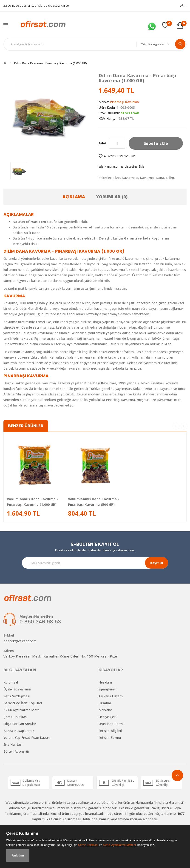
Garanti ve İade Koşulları (23, 703)
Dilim (170, 178)
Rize (117, 178)
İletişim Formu (110, 738)
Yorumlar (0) (112, 197)
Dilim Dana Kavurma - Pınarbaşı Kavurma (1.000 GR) (51, 63)
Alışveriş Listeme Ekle (120, 156)
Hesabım (105, 682)
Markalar (105, 710)
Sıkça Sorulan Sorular (20, 724)
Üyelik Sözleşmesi (17, 689)
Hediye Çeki (108, 717)
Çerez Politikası (15, 717)
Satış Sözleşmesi (17, 696)
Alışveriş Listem (111, 696)
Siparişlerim (107, 689)
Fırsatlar (105, 703)
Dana (160, 178)
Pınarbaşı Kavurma (124, 102)
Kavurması (130, 178)
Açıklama (74, 197)
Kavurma (147, 178)
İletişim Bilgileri (110, 731)
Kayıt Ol (157, 563)
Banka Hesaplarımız (19, 731)
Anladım (18, 855)
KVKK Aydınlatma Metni (22, 710)
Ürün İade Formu (112, 724)
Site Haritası (13, 744)
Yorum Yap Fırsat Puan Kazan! (27, 738)
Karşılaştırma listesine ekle (124, 166)
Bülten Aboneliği (16, 751)
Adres (9, 651)
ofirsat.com (99, 227)
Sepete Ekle (156, 143)
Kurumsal (11, 682)
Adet (103, 143)
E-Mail (9, 635)
